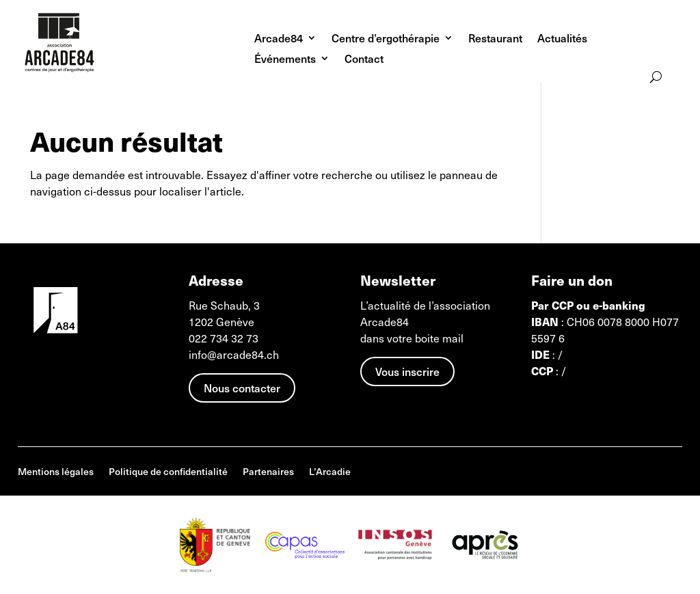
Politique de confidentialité (168, 473)
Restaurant (495, 39)
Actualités (562, 39)
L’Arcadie (330, 473)
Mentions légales (56, 473)
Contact (364, 60)
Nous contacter (242, 388)
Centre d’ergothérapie (386, 39)
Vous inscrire (407, 371)
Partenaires (268, 473)
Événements (285, 60)
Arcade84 (279, 39)
